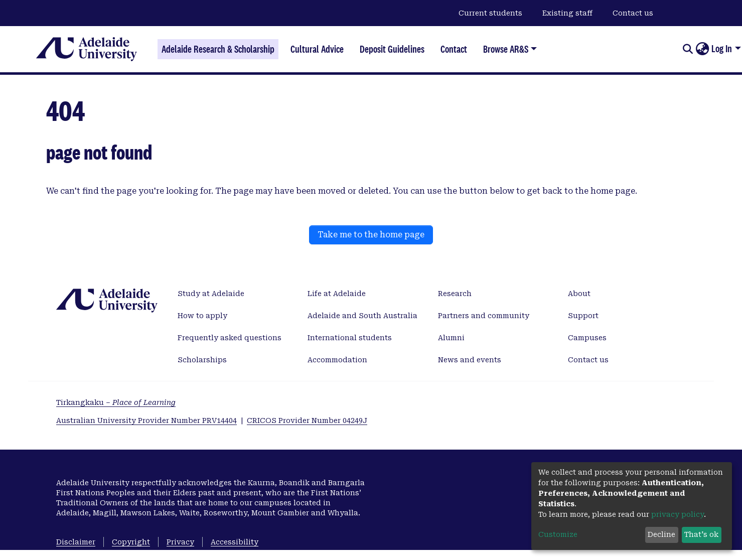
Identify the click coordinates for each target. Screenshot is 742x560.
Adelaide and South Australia (362, 316)
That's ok (701, 534)
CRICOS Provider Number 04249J (307, 421)
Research (455, 294)
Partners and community (484, 316)
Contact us (633, 13)
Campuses (587, 338)
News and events (470, 360)
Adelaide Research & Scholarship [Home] (218, 49)
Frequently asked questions (230, 338)
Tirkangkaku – (116, 402)
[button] (702, 49)
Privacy (180, 542)
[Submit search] (688, 49)
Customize (558, 534)
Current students (490, 13)
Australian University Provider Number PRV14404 (146, 421)
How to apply (202, 316)
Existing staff (567, 13)
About (579, 294)
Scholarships (202, 360)
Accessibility (235, 542)
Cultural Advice (317, 49)
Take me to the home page (371, 235)
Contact (454, 49)
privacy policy (678, 514)
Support (583, 316)
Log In (722, 49)
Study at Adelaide (211, 294)
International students (350, 338)
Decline (661, 534)
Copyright (131, 542)
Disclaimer (76, 542)
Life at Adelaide (337, 294)
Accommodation (337, 360)
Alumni (451, 338)
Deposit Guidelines (392, 49)
